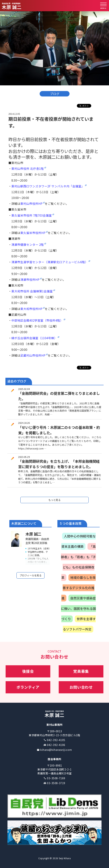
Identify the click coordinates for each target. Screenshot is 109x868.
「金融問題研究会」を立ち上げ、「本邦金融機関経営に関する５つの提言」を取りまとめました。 (59, 464)
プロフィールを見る (31, 575)
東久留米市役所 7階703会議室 (32, 215)
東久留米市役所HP (33, 233)
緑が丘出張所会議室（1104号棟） (34, 338)
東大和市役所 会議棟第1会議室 (32, 291)
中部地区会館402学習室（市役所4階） (37, 320)
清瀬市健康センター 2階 (28, 244)
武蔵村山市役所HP (33, 355)
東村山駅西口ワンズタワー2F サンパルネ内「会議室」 (48, 186)
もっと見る (54, 500)
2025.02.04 (24, 389)
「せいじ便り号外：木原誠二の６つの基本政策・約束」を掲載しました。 (59, 430)
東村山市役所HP (31, 203)
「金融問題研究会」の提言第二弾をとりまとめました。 (59, 396)
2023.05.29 (24, 457)
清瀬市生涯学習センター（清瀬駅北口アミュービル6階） (50, 262)
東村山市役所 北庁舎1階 (28, 168)
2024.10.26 (24, 423)
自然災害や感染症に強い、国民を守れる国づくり (78, 608)
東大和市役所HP (31, 309)
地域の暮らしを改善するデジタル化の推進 (79, 588)
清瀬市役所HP (30, 279)
